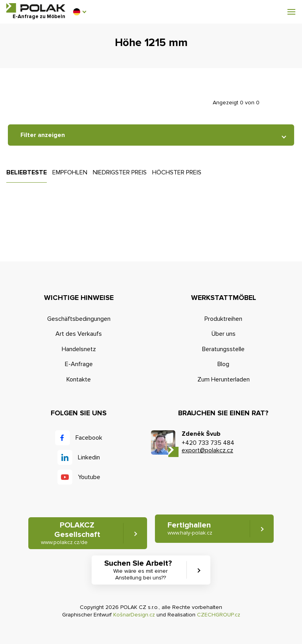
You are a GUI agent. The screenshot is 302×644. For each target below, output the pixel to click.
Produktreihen (223, 319)
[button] (79, 12)
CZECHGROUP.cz (219, 615)
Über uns (224, 334)
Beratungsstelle (223, 349)
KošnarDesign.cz (134, 615)
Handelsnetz (79, 349)
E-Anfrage (79, 364)
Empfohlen (70, 172)
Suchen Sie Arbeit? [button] (140, 570)
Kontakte (79, 379)
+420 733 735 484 (208, 443)
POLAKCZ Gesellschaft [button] (71, 533)
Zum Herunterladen (224, 379)
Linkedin (89, 457)
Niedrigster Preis (120, 172)
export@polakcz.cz (207, 450)
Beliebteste (27, 172)
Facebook (89, 438)
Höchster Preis (177, 172)
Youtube (89, 477)
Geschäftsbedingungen (79, 319)
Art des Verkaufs (79, 334)
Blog (223, 364)
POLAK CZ (36, 8)
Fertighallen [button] (190, 528)
